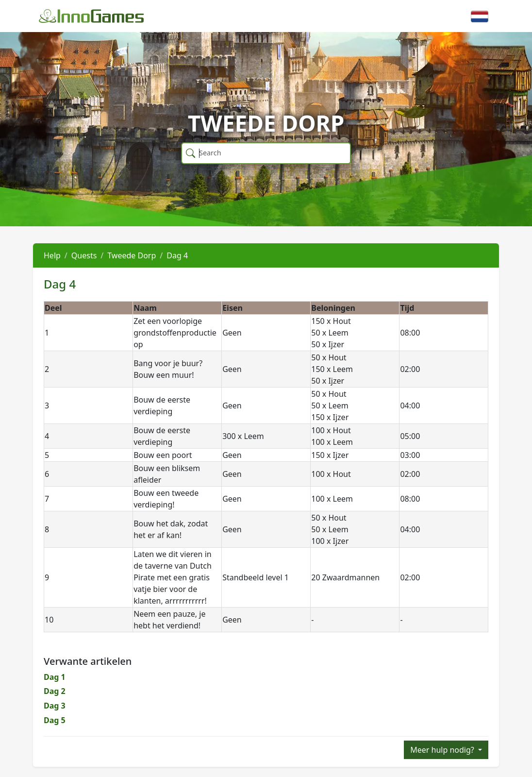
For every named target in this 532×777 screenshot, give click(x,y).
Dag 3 (55, 706)
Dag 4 (177, 255)
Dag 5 (55, 720)
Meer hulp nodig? (443, 750)
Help (52, 255)
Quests (84, 255)
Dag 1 (55, 677)
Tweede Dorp (132, 255)
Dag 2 (55, 691)
